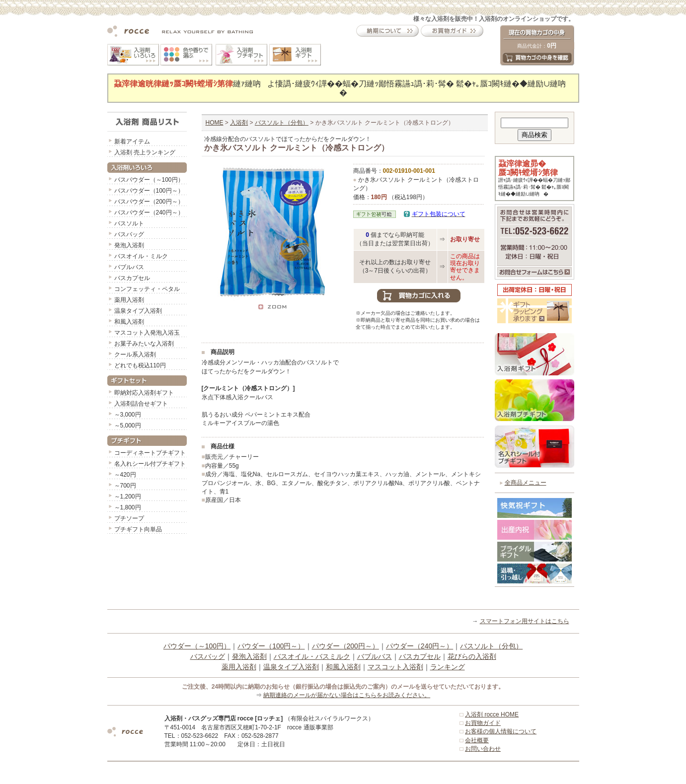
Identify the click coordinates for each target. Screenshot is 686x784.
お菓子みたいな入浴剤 (144, 344)
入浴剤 (239, 123)
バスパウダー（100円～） (149, 191)
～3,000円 (128, 415)
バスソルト (129, 223)
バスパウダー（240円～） (149, 213)
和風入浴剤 (129, 322)
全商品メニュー (526, 483)
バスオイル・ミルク (141, 256)
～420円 (125, 475)
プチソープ (129, 518)
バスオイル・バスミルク (312, 656)
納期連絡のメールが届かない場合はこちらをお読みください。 (347, 695)
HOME (215, 123)
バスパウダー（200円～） (149, 202)
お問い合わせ (483, 749)
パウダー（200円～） (345, 646)
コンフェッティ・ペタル (147, 289)
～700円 (125, 486)
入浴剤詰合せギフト (141, 404)
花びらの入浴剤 (472, 656)
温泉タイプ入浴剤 (138, 311)
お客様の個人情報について (501, 731)
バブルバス (129, 267)
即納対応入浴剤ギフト (144, 393)
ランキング (448, 667)
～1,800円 (128, 507)
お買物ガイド (483, 723)
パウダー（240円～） (419, 646)
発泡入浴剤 (129, 245)
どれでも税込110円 (140, 365)
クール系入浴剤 (135, 355)
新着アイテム (132, 142)
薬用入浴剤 (129, 300)
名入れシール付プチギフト (150, 464)
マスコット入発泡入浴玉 (147, 333)
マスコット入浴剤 (395, 667)
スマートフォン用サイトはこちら (525, 621)
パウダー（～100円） (197, 646)
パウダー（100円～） (271, 646)
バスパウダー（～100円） (149, 180)
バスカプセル (132, 278)
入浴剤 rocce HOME (492, 714)
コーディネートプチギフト (150, 453)
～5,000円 (128, 426)
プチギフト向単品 (138, 529)
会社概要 (477, 740)
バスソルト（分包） (282, 123)
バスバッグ (129, 234)
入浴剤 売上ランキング (145, 152)
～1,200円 (128, 497)
